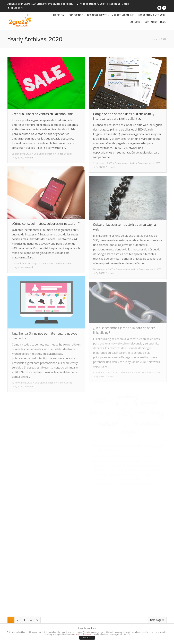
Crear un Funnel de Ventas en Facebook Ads (43, 114)
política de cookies (84, 634)
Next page (156, 620)
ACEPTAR (87, 638)
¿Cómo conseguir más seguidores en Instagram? (46, 224)
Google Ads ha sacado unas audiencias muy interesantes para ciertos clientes (124, 116)
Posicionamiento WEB (149, 163)
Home (154, 39)
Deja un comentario (44, 154)
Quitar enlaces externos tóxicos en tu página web (125, 227)
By (24, 158)
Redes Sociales (65, 154)
